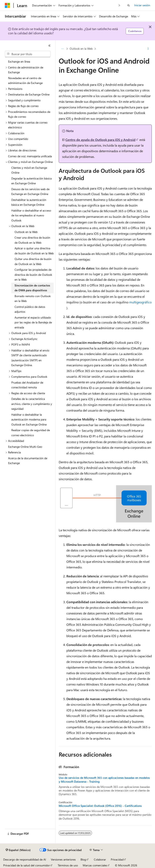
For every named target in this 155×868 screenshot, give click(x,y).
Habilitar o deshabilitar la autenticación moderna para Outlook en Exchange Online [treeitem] (29, 419)
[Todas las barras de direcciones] (62, 49)
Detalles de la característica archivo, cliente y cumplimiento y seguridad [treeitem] (32, 404)
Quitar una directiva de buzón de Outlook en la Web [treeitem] (33, 261)
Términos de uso (68, 865)
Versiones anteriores (63, 859)
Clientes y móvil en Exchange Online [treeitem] (29, 170)
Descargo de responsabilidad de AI (25, 859)
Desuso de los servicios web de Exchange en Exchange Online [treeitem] (30, 192)
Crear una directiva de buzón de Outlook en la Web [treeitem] (32, 240)
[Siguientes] (119, 5)
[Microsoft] (7, 5)
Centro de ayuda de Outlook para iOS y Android (100, 140)
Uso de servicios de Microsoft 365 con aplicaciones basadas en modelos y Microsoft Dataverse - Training (104, 780)
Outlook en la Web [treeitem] (26, 232)
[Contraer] (49, 46)
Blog (83, 859)
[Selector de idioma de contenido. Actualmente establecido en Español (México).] (18, 850)
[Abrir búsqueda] (129, 5)
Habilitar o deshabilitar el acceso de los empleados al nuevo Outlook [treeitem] (31, 215)
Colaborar (100, 859)
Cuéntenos (135, 31)
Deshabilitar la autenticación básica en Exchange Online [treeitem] (29, 202)
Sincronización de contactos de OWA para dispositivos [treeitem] (32, 288)
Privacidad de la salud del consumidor (27, 865)
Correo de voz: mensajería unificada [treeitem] (30, 156)
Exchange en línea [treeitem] (19, 61)
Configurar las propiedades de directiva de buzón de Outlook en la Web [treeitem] (33, 275)
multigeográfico (140, 302)
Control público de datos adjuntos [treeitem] (30, 309)
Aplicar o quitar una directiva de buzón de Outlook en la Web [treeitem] (34, 251)
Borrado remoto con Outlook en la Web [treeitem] (33, 299)
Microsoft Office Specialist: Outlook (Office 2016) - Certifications (100, 806)
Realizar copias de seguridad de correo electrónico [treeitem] (31, 433)
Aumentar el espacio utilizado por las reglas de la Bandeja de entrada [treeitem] (33, 322)
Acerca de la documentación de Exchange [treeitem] (28, 461)
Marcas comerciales (95, 865)
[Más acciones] (148, 49)
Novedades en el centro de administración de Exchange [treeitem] (25, 81)
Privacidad (117, 859)
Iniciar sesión (142, 5)
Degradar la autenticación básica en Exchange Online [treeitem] (31, 181)
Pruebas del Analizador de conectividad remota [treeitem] (27, 385)
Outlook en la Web (81, 49)
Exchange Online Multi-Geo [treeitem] (25, 447)
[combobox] (28, 54)
